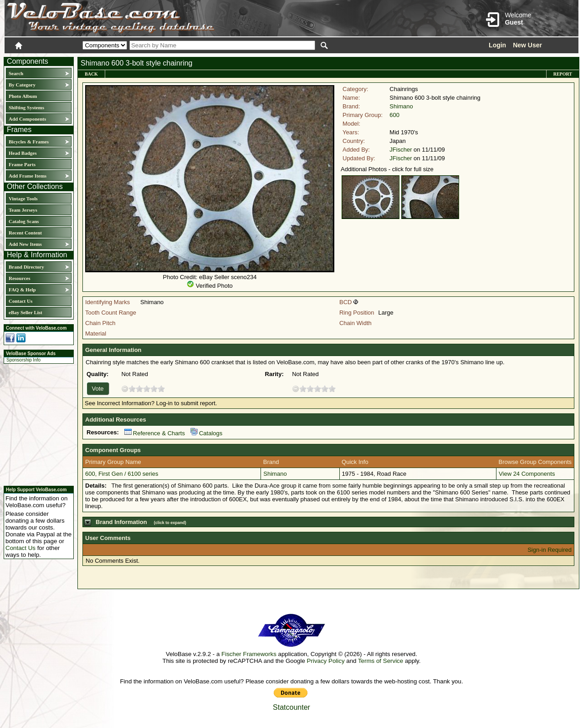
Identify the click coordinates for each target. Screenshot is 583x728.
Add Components (27, 119)
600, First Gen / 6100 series (122, 474)
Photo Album (23, 96)
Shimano (401, 106)
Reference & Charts (155, 433)
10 (161, 389)
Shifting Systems (26, 107)
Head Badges (23, 153)
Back (91, 74)
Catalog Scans (24, 221)
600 (394, 115)
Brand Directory (26, 267)
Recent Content (25, 233)
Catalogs (206, 433)
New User (527, 45)
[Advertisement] (36, 423)
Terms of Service (381, 661)
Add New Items (25, 244)
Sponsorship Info (23, 360)
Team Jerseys (23, 210)
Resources (19, 278)
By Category (22, 85)
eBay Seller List (26, 312)
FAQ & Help (22, 290)
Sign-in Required (550, 550)
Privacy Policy (326, 661)
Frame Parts (22, 164)
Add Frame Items (28, 176)
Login (497, 45)
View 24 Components (527, 474)
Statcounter (291, 707)
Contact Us (20, 301)
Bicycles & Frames (29, 142)
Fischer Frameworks (249, 654)
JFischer (401, 150)
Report (563, 74)
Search (16, 73)
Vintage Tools (23, 199)
